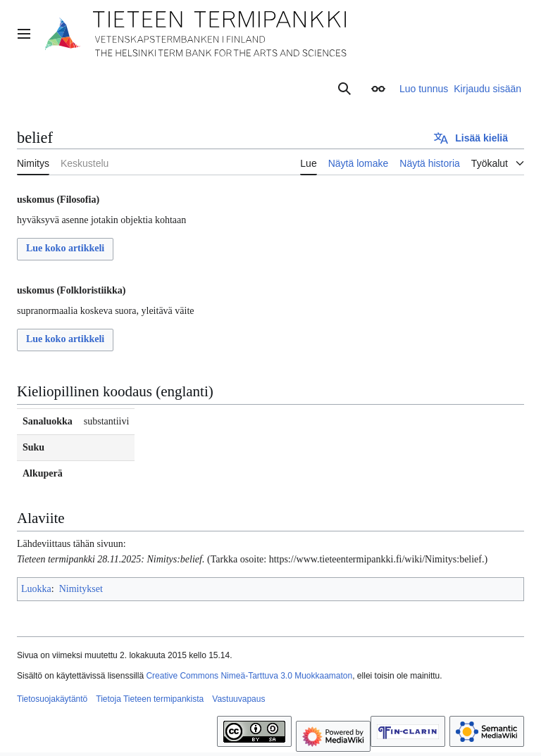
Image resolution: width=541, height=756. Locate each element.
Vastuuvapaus (238, 699)
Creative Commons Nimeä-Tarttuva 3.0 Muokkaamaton (249, 676)
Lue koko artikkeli (65, 248)
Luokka (36, 589)
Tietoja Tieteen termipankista (150, 699)
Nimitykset (81, 589)
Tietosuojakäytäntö (52, 699)
